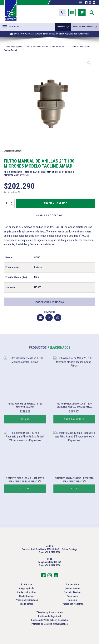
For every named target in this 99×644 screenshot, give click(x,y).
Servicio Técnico (72, 592)
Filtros (28, 47)
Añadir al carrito (56, 203)
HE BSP (38, 287)
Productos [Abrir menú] (12, 27)
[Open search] (92, 12)
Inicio (6, 47)
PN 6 (36, 277)
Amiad (37, 257)
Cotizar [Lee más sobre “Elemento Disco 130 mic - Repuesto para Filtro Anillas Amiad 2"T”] (25, 501)
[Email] (40, 318)
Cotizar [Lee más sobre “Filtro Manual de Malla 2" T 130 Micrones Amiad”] (25, 432)
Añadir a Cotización (49, 216)
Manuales (37, 47)
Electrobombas (27, 596)
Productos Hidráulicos (27, 600)
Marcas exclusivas (85, 27)
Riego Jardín (27, 604)
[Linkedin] (49, 318)
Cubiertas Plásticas (27, 592)
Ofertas (63, 27)
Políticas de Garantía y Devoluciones (50, 624)
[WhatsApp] (58, 318)
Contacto (72, 600)
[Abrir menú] (80, 3)
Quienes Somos (72, 588)
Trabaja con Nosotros (72, 604)
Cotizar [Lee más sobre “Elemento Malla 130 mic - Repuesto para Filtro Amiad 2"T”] (74, 501)
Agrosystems (21, 175)
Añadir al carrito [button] (74, 432)
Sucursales (72, 596)
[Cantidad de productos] (9, 203)
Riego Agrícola (17, 47)
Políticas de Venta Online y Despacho (49, 620)
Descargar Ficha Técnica (50, 302)
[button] (62, 12)
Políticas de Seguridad (49, 616)
